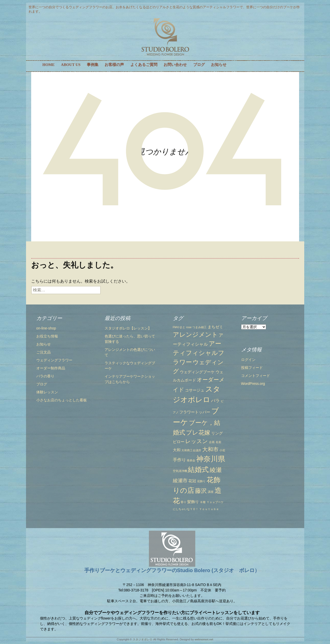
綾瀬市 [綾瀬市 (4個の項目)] (180, 480)
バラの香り (45, 376)
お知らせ (219, 65)
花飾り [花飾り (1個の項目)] (201, 481)
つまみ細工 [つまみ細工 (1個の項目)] (200, 327)
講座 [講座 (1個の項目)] (211, 492)
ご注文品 (44, 352)
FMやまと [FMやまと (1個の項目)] (179, 327)
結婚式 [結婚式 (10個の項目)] (198, 470)
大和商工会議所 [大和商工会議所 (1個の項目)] (191, 450)
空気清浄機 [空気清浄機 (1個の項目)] (180, 471)
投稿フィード (252, 368)
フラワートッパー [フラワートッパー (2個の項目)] (195, 412)
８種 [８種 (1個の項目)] (203, 502)
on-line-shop (46, 328)
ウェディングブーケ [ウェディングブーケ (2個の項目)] (197, 372)
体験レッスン (47, 392)
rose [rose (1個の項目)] (189, 327)
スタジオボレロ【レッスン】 (128, 328)
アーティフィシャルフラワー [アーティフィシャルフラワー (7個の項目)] (199, 353)
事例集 (93, 65)
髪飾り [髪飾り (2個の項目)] (193, 502)
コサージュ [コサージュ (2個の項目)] (195, 390)
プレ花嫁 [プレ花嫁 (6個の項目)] (198, 433)
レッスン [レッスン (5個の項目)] (197, 441)
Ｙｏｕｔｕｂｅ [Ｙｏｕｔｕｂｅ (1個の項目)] (209, 509)
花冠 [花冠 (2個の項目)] (192, 481)
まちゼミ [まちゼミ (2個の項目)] (215, 327)
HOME (49, 65)
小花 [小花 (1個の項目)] (222, 450)
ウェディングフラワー (54, 360)
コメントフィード (256, 376)
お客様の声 (114, 65)
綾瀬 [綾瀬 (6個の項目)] (216, 470)
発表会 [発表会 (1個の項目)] (191, 460)
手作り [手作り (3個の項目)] (179, 460)
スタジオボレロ (143, 639)
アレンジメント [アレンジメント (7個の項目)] (195, 334)
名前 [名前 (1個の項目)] (218, 442)
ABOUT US (71, 65)
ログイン (248, 360)
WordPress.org (253, 384)
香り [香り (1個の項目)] (183, 502)
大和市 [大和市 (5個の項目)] (210, 449)
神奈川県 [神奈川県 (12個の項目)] (211, 459)
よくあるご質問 (144, 65)
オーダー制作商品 (51, 368)
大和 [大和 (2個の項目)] (177, 450)
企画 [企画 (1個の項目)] (212, 442)
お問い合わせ (175, 65)
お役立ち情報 (47, 336)
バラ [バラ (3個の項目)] (215, 401)
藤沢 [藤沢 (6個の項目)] (201, 491)
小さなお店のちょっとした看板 (62, 400)
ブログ (199, 65)
